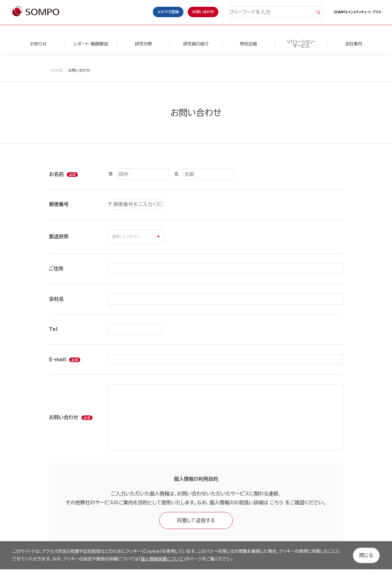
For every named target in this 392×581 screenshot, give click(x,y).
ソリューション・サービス (301, 44)
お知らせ (38, 44)
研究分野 (143, 44)
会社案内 (354, 44)
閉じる (366, 555)
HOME (57, 70)
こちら (277, 503)
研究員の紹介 (196, 44)
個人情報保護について (162, 559)
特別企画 (248, 44)
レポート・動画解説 (91, 44)
